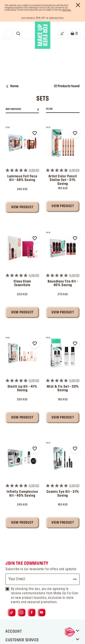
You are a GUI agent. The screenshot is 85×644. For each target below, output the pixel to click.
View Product (22, 166)
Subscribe (73, 538)
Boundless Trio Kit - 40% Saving (63, 242)
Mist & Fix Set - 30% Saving (63, 347)
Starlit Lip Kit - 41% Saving (22, 347)
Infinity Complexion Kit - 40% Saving (22, 452)
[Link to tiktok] (12, 571)
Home (13, 45)
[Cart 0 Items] (74, 33)
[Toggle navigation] (8, 34)
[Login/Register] (62, 34)
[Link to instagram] (22, 571)
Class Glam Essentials (22, 242)
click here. (67, 10)
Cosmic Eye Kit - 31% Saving (63, 452)
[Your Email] (42, 538)
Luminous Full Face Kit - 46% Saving (22, 137)
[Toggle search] (18, 34)
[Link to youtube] (41, 571)
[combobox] (22, 68)
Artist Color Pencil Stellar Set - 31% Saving (63, 139)
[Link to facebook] (32, 571)
